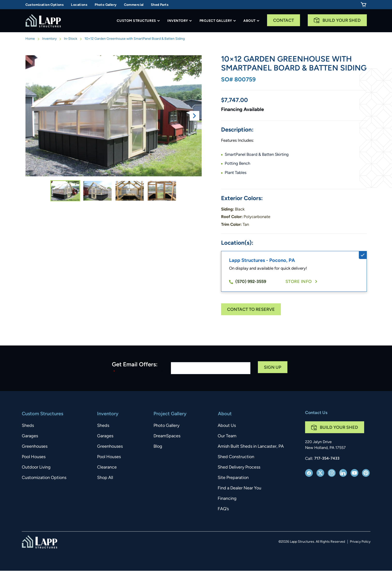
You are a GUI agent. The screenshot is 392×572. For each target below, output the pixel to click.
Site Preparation (233, 478)
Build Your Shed (342, 21)
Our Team (227, 436)
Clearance (107, 467)
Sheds (28, 426)
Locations (79, 5)
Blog (158, 447)
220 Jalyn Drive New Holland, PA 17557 (325, 445)
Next (194, 116)
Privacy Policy (360, 542)
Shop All (105, 478)
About (250, 21)
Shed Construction (236, 457)
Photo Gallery (106, 5)
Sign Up (273, 368)
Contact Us (316, 413)
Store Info (299, 282)
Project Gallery (216, 21)
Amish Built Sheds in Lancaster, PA (251, 447)
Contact (284, 21)
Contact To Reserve (251, 310)
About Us (227, 426)
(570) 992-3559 (248, 282)
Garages (30, 436)
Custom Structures (136, 21)
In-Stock (71, 39)
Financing (227, 499)
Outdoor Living (36, 467)
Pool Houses (34, 457)
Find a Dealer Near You (239, 488)
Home (30, 39)
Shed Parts (160, 5)
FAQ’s (223, 509)
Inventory (178, 21)
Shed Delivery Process (239, 467)
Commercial (134, 5)
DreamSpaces (167, 436)
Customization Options (45, 5)
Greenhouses (35, 447)
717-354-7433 (327, 459)
